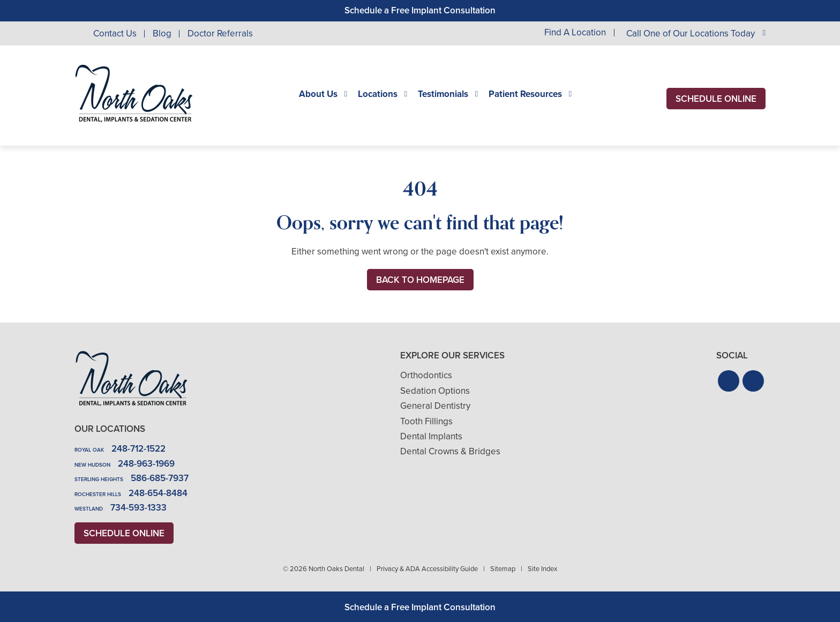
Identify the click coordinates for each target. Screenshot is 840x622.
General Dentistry (435, 406)
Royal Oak (89, 450)
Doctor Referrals (220, 33)
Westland (89, 509)
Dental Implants (431, 436)
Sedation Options (435, 391)
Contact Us (115, 33)
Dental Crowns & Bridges (450, 451)
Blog (162, 33)
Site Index (542, 569)
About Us (318, 94)
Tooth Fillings (426, 421)
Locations (378, 94)
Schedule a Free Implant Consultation (420, 10)
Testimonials (443, 94)
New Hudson (92, 465)
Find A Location (575, 33)
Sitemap (503, 569)
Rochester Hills (98, 494)
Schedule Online (716, 99)
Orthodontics (426, 375)
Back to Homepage (420, 280)
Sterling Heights (99, 479)
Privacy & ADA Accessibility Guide (427, 569)
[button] (729, 381)
